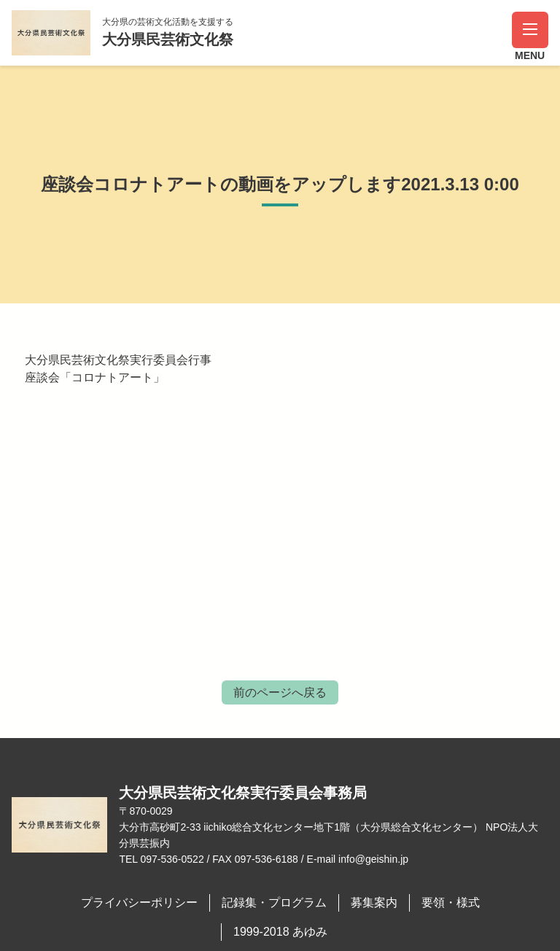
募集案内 (374, 903)
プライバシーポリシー (139, 903)
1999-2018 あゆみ (280, 932)
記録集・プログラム (274, 903)
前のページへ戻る (280, 692)
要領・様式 (451, 903)
